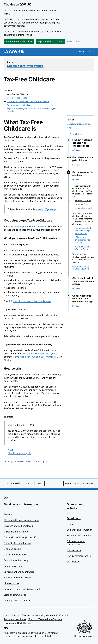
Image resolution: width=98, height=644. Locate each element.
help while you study (84, 208)
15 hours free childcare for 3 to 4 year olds (83, 240)
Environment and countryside (19, 572)
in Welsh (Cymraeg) (46, 209)
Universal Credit (82, 204)
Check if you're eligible (17, 98)
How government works (79, 556)
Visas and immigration (15, 595)
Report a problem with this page (79, 483)
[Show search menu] (90, 52)
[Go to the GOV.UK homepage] (14, 52)
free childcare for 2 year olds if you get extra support (83, 231)
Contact (64, 615)
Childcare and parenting (16, 532)
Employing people (13, 566)
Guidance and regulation (79, 530)
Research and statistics (79, 535)
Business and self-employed (18, 526)
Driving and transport (15, 555)
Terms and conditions (15, 619)
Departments (74, 518)
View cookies (74, 41)
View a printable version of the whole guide (26, 461)
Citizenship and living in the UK (20, 537)
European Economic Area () (41, 354)
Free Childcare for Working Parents (83, 248)
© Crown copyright (84, 636)
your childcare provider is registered (32, 301)
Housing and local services (18, 578)
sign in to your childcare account (29, 227)
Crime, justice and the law (17, 543)
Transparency (74, 550)
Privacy (15, 615)
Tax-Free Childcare (83, 200)
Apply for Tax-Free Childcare (19, 105)
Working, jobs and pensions (18, 601)
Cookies (26, 615)
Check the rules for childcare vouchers (81, 268)
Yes (30, 483)
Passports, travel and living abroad (22, 589)
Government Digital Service (18, 623)
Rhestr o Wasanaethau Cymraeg (45, 619)
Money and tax (11, 583)
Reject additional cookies (50, 41)
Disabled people (12, 549)
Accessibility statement (45, 615)
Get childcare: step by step (25, 66)
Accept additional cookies (19, 41)
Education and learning (16, 560)
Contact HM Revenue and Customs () (36, 357)
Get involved (73, 562)
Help (6, 615)
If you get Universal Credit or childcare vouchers (28, 101)
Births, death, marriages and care (21, 520)
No (41, 483)
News (70, 524)
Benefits (8, 514)
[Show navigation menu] (80, 52)
